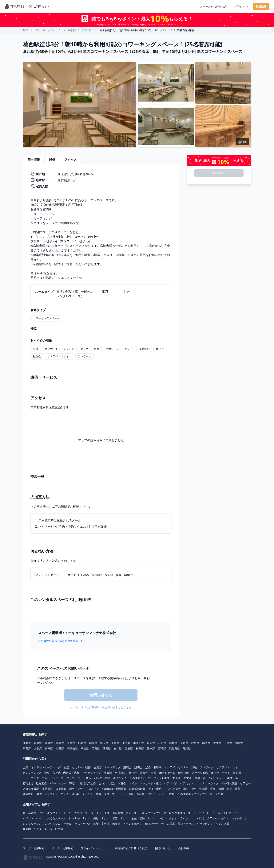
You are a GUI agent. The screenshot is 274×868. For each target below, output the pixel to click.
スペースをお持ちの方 (213, 6)
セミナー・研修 (90, 349)
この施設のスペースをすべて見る (61, 641)
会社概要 (184, 848)
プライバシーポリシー (94, 848)
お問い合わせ (163, 848)
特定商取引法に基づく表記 (131, 848)
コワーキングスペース (48, 30)
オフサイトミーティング (59, 349)
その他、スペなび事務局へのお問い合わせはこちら (101, 707)
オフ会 (160, 349)
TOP (25, 30)
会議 (36, 349)
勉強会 (37, 356)
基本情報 (34, 160)
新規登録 (261, 6)
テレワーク (85, 356)
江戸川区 (87, 30)
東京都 (72, 30)
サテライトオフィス (59, 356)
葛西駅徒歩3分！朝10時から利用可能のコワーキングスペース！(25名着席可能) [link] (146, 30)
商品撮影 (144, 349)
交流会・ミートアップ (119, 349)
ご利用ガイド (39, 6)
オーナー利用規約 (62, 848)
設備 (52, 160)
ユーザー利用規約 (34, 848)
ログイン (241, 6)
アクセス (71, 160)
